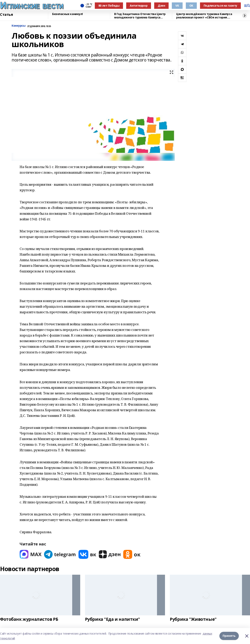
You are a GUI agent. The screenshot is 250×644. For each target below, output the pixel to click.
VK (177, 6)
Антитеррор (139, 6)
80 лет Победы (109, 6)
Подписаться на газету (220, 6)
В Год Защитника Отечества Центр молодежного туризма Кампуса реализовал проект (140, 16)
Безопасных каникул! (67, 14)
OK (191, 6)
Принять (229, 636)
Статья (6, 15)
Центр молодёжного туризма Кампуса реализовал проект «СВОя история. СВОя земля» (204, 16)
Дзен (161, 6)
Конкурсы (19, 26)
